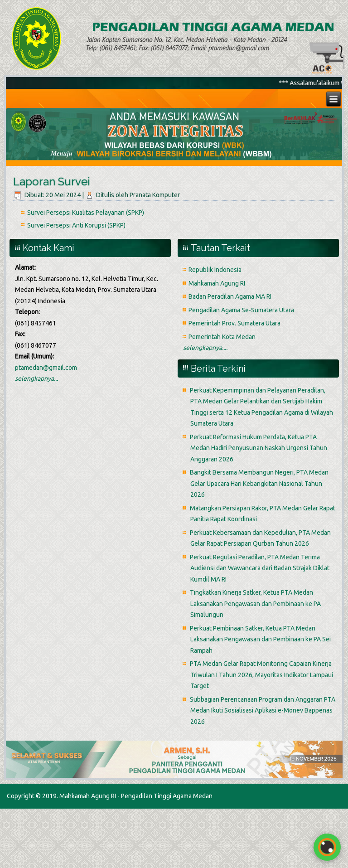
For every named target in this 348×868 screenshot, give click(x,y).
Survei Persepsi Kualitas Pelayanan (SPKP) (86, 213)
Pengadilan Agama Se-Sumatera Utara (241, 310)
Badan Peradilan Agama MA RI (230, 296)
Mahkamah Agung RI (217, 283)
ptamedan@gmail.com (46, 368)
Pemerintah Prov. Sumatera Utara (234, 323)
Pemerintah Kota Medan (222, 337)
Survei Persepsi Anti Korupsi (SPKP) (76, 225)
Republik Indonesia (215, 270)
